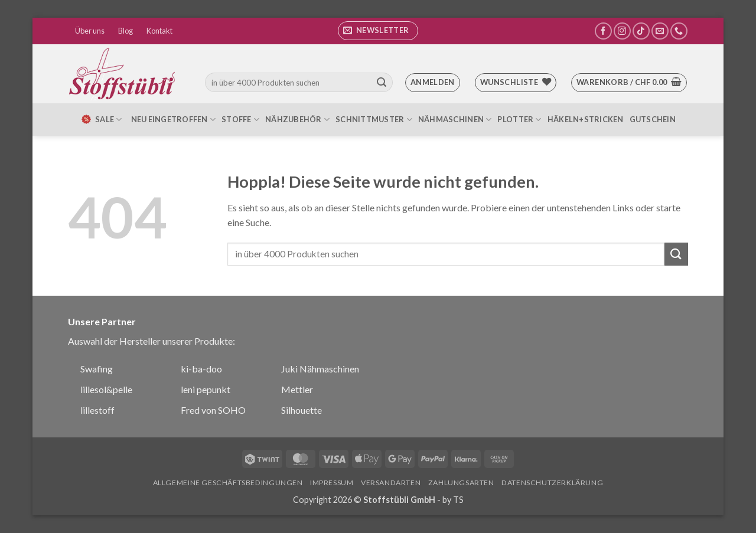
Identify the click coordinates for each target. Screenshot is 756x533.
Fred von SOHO (213, 410)
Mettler (297, 389)
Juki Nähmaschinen (320, 369)
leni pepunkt (206, 389)
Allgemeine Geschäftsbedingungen (228, 483)
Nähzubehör (297, 120)
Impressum (332, 483)
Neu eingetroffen (174, 120)
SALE (101, 119)
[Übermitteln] (382, 83)
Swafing (97, 369)
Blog (126, 31)
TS (458, 500)
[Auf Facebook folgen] (603, 31)
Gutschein (653, 119)
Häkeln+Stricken (586, 119)
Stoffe (240, 120)
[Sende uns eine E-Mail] (660, 31)
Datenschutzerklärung (552, 483)
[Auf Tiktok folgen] (641, 31)
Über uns (90, 31)
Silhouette (302, 410)
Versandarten (391, 483)
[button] (378, 31)
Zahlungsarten (461, 483)
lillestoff (97, 410)
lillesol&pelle (106, 389)
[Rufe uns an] (679, 31)
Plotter (519, 120)
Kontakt (159, 31)
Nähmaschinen (455, 120)
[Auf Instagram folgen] (622, 31)
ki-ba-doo (201, 369)
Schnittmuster (374, 120)
